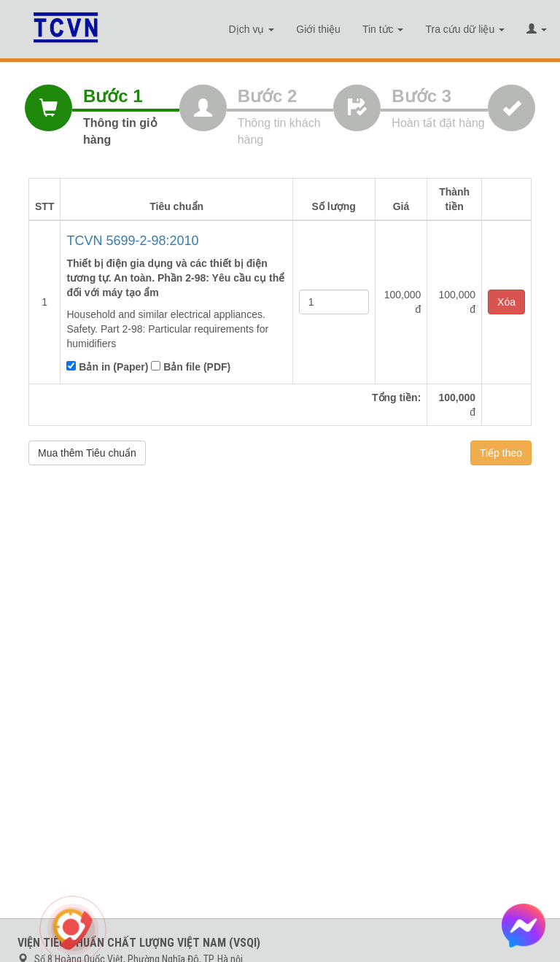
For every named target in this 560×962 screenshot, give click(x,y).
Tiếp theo (501, 453)
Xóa (506, 302)
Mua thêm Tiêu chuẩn (87, 453)
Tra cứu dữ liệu (465, 29)
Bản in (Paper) (107, 367)
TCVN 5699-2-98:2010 (132, 241)
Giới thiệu (318, 29)
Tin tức (383, 29)
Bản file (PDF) (191, 367)
